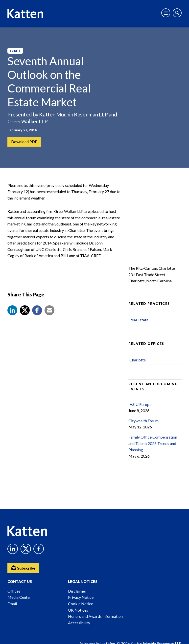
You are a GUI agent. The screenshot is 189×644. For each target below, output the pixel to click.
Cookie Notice (81, 604)
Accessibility (79, 623)
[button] (12, 311)
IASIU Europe (140, 405)
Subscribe (24, 567)
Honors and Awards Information (95, 616)
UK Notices (78, 610)
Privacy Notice (81, 597)
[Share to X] (25, 311)
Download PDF (24, 142)
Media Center (19, 597)
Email (12, 604)
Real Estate (139, 320)
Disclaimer (77, 591)
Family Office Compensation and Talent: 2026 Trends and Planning (153, 444)
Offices (14, 591)
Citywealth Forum (143, 421)
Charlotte (138, 360)
